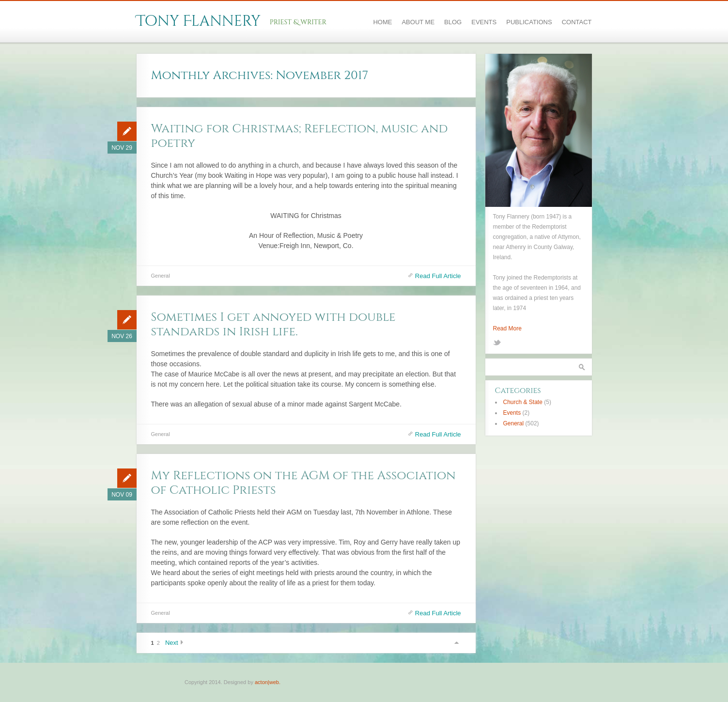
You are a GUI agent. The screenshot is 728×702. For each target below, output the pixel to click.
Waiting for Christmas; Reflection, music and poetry (300, 136)
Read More (507, 328)
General (161, 276)
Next (172, 643)
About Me (418, 22)
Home (382, 22)
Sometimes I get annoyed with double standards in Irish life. (273, 324)
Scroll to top (456, 643)
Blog (453, 22)
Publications (529, 22)
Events (484, 22)
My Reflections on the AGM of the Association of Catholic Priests (303, 483)
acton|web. (268, 682)
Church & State (523, 402)
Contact (577, 22)
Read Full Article (438, 276)
